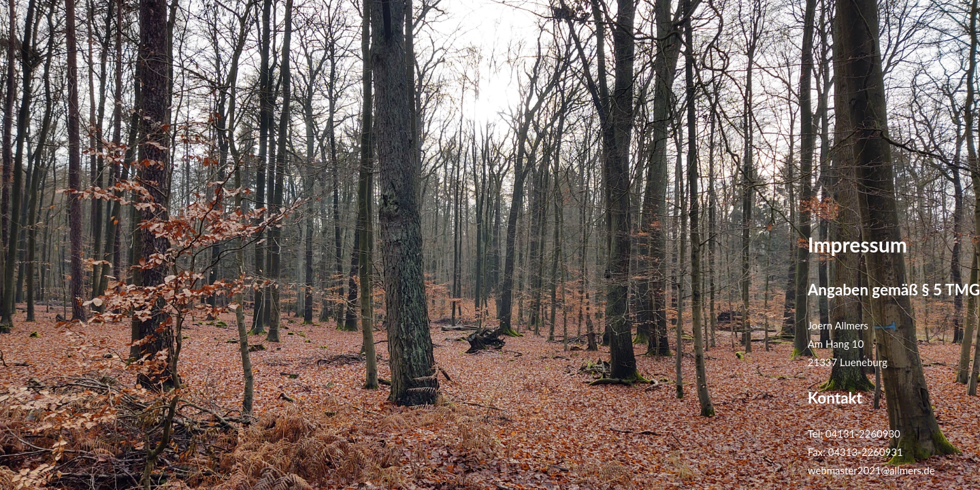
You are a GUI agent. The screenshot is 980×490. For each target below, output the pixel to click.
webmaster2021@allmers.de (871, 470)
